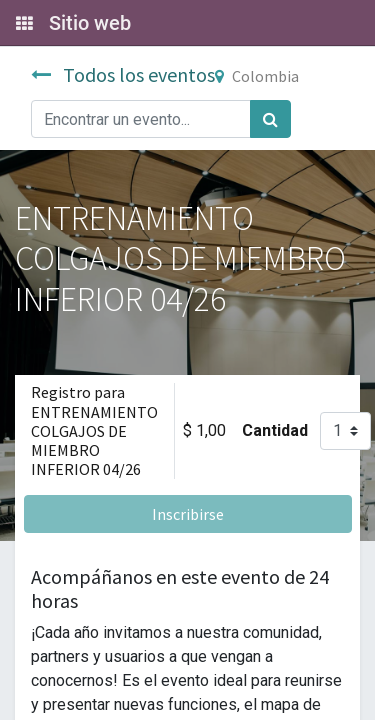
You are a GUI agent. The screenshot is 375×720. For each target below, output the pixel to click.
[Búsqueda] (270, 119)
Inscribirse (188, 514)
